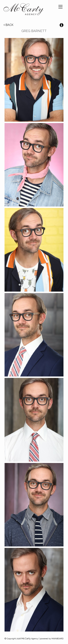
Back (9, 25)
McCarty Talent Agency (23, 10)
